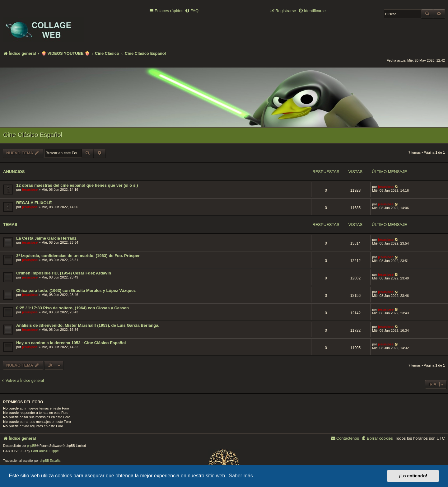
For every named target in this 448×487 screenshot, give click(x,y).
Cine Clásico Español (33, 135)
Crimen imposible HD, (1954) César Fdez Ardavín (64, 273)
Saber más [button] (241, 476)
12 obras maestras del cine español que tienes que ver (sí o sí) (77, 185)
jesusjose (30, 190)
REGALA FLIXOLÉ (34, 203)
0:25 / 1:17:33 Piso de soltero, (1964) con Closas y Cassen (72, 308)
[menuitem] (192, 11)
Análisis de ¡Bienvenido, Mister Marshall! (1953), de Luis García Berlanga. (88, 325)
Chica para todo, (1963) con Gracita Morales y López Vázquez (76, 290)
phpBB (32, 446)
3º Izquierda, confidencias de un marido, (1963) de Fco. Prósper (78, 256)
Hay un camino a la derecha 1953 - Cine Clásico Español (71, 343)
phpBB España (50, 461)
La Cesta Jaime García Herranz (46, 238)
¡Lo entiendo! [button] (413, 476)
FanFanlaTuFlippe (45, 451)
